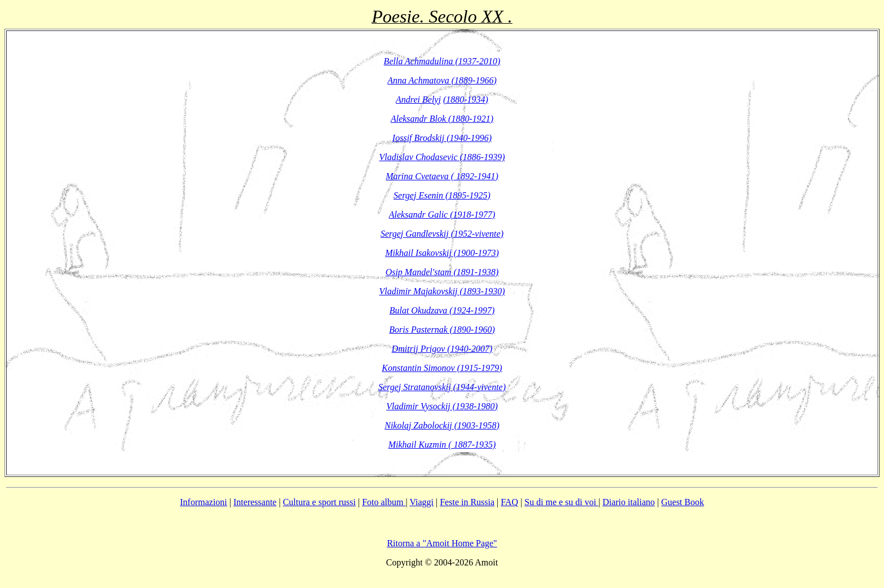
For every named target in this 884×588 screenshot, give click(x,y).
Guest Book (683, 502)
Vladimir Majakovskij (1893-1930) (442, 291)
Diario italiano (629, 502)
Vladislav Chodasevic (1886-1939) (442, 157)
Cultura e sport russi (319, 502)
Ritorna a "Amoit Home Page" (442, 543)
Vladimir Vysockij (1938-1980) (442, 406)
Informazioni (204, 502)
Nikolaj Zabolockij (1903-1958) (442, 425)
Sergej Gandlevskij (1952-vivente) (442, 234)
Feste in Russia (467, 502)
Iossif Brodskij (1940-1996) (442, 138)
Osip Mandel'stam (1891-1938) (442, 272)
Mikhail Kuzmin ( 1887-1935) (442, 445)
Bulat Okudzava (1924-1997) (442, 310)
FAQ (509, 502)
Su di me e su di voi (561, 502)
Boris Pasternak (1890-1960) (442, 330)
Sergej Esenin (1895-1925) (442, 195)
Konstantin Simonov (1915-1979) (442, 368)
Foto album (384, 502)
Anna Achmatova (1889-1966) (442, 80)
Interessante (255, 502)
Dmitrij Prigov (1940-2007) (442, 349)
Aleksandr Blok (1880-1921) (442, 119)
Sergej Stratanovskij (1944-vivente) (442, 387)
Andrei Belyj (418, 100)
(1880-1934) (466, 100)
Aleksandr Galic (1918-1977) (442, 215)
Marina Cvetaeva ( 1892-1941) (442, 176)
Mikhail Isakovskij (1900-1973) (442, 253)
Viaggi (421, 502)
